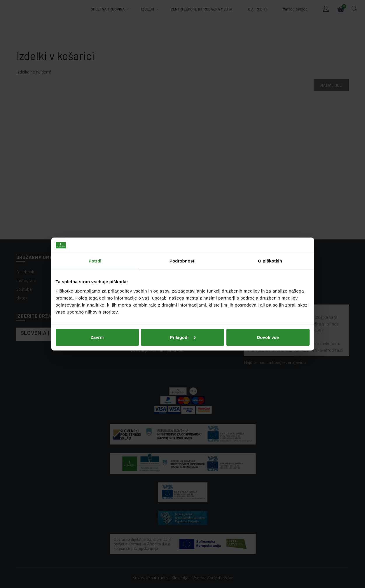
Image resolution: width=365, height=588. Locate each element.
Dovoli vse (268, 337)
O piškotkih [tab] (270, 261)
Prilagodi (183, 337)
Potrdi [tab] (95, 261)
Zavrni (97, 337)
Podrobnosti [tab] (182, 261)
